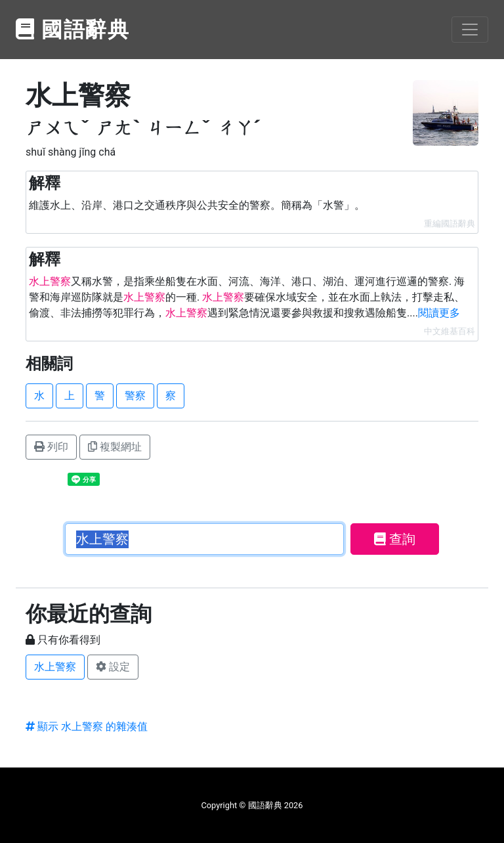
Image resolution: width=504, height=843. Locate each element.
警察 (135, 396)
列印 (51, 447)
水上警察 (55, 667)
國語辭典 (73, 30)
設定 (113, 667)
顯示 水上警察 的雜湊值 (87, 726)
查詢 (395, 539)
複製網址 (115, 447)
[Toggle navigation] (470, 30)
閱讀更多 (439, 313)
